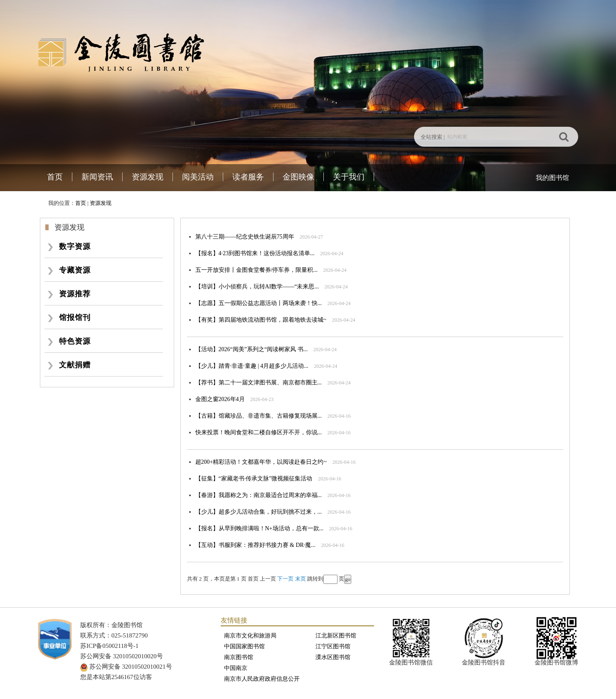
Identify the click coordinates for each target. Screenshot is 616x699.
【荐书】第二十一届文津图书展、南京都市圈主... (259, 383)
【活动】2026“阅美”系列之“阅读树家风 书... (252, 349)
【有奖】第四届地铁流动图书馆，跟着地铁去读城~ (261, 320)
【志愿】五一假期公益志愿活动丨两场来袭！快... (259, 303)
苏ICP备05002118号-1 (109, 646)
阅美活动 (198, 177)
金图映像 (298, 177)
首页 (55, 177)
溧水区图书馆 (333, 657)
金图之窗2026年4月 (220, 399)
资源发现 (148, 177)
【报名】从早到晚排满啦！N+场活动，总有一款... (260, 528)
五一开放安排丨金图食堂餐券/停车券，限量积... (256, 270)
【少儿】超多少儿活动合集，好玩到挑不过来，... (259, 512)
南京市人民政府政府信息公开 (262, 679)
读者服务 (248, 177)
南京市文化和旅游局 (250, 636)
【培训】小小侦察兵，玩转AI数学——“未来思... (257, 287)
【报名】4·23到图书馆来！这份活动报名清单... (255, 253)
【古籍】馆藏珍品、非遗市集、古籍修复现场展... (259, 416)
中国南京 (236, 668)
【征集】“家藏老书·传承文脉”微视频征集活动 (254, 479)
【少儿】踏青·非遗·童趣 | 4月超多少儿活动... (252, 366)
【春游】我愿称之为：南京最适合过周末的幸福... (259, 495)
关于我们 (349, 177)
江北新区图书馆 (336, 636)
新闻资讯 (97, 177)
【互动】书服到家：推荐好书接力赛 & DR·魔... (255, 545)
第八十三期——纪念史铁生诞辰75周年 (245, 237)
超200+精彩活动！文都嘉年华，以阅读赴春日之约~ (261, 462)
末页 (301, 579)
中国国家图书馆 (244, 646)
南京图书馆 (239, 657)
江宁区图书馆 (333, 646)
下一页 (285, 579)
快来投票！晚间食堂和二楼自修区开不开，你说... (259, 432)
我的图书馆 (552, 178)
